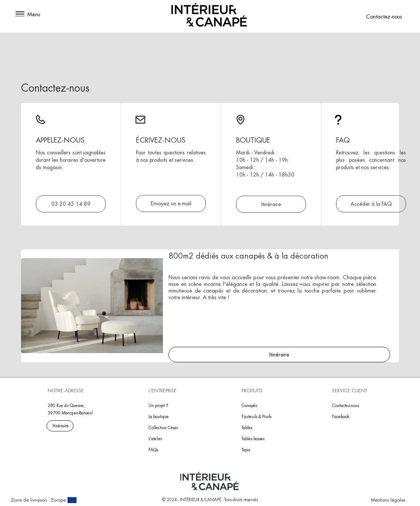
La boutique (159, 417)
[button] (20, 15)
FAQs (153, 450)
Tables (247, 428)
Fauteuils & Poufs (257, 417)
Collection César (163, 428)
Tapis (246, 450)
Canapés (249, 406)
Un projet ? (158, 406)
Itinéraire (279, 355)
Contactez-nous (384, 17)
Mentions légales (388, 500)
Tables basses (253, 439)
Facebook (341, 417)
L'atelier (156, 439)
